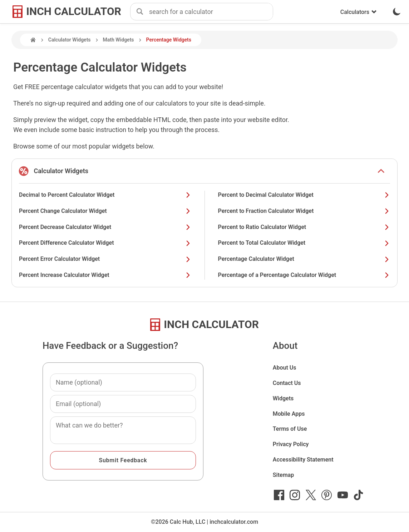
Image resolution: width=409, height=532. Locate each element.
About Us (285, 368)
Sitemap (283, 475)
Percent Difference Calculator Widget (105, 243)
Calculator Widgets (70, 40)
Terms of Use (290, 429)
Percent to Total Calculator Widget (304, 243)
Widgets (283, 398)
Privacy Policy (291, 444)
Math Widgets (119, 40)
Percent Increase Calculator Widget (105, 275)
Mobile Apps (289, 414)
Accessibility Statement (303, 460)
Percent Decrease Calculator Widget (105, 227)
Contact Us (287, 383)
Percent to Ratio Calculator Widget (304, 227)
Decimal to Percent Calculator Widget (105, 195)
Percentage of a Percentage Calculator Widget (304, 275)
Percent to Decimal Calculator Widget (304, 195)
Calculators (359, 12)
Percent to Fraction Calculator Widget (304, 211)
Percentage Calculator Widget (304, 259)
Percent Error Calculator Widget (105, 259)
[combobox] (211, 12)
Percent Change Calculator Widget (105, 211)
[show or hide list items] (381, 171)
